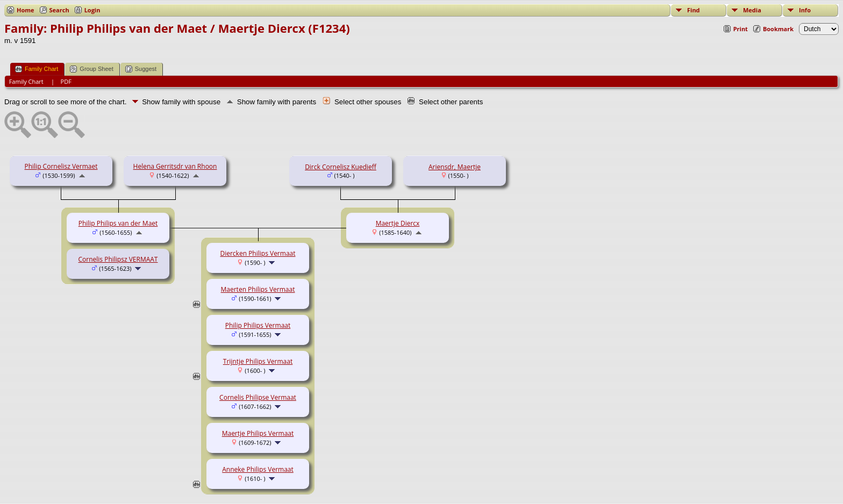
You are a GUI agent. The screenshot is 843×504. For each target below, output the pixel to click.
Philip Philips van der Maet (118, 223)
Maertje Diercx (398, 223)
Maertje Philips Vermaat (258, 433)
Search (59, 10)
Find (694, 10)
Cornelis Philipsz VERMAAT (118, 259)
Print (741, 29)
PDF (66, 81)
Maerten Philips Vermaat (258, 289)
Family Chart (37, 69)
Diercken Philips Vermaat (258, 253)
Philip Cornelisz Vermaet (61, 166)
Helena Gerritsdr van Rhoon (175, 166)
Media (752, 10)
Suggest (141, 69)
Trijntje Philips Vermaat (258, 361)
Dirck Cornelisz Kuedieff (341, 167)
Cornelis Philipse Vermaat (258, 397)
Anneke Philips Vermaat (258, 469)
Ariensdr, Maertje (455, 167)
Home (26, 10)
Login (92, 10)
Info (805, 10)
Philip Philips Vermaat (258, 325)
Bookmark (778, 29)
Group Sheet (91, 69)
